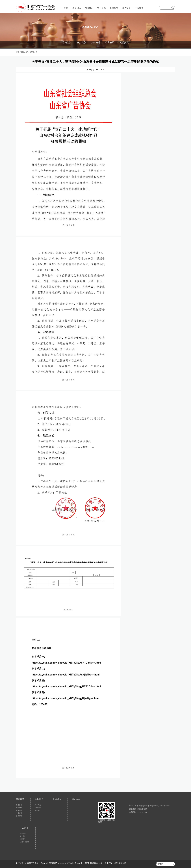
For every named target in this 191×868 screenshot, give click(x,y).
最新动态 (77, 8)
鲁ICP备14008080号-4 (93, 863)
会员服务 (114, 8)
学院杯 (22, 839)
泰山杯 (22, 836)
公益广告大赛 (25, 842)
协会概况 (89, 8)
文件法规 (95, 42)
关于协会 (38, 805)
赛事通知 (23, 833)
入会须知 (38, 810)
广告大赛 (139, 8)
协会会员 (102, 8)
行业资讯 (110, 42)
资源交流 (124, 42)
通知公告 (67, 42)
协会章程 (38, 808)
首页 (66, 8)
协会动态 (81, 42)
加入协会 (127, 8)
